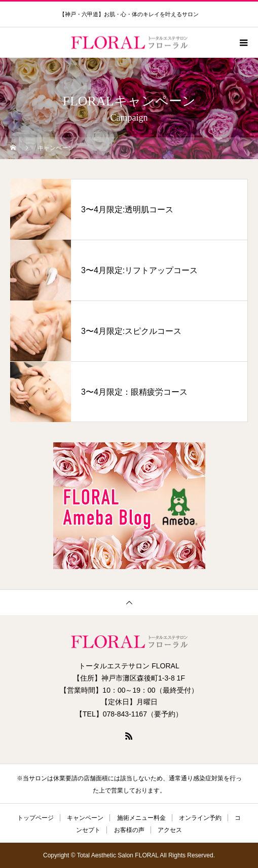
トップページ (35, 818)
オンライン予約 (200, 818)
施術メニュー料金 (141, 818)
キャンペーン (85, 818)
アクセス (170, 830)
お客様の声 (129, 830)
